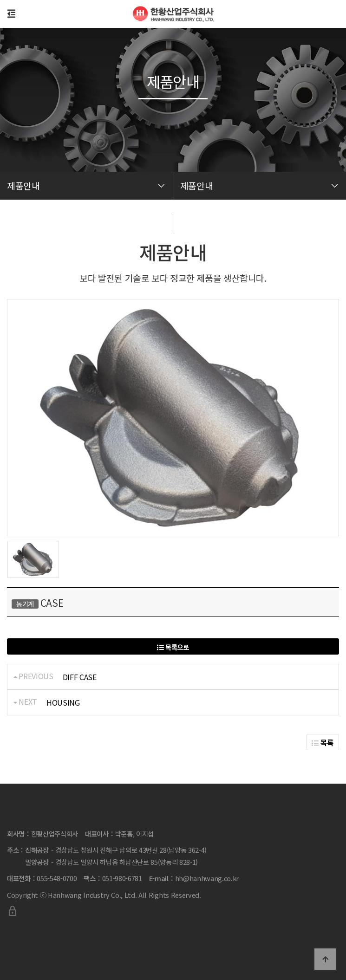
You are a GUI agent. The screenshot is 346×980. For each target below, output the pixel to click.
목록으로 (173, 647)
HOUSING (63, 702)
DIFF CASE (80, 677)
